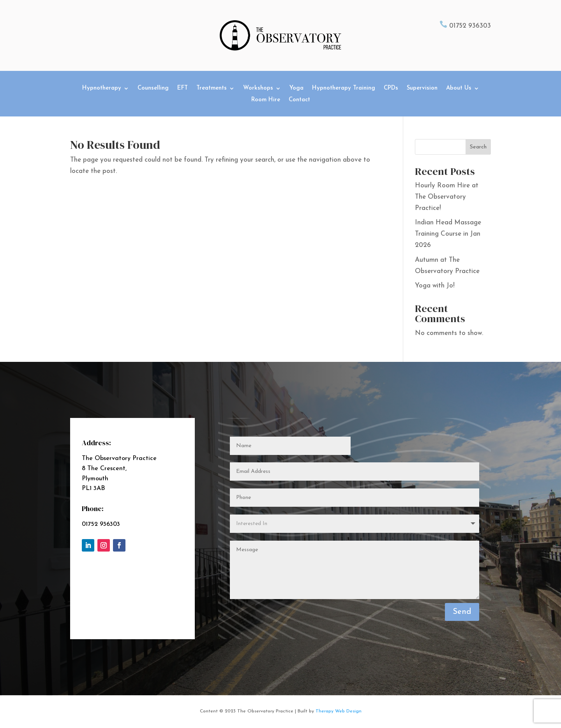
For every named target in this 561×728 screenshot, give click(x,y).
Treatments (212, 88)
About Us (459, 88)
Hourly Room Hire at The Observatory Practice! (447, 197)
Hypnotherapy (102, 88)
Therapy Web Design (339, 712)
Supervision (422, 88)
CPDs (391, 88)
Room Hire (266, 100)
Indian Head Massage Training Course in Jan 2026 (448, 234)
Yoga (296, 88)
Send (462, 612)
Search (478, 147)
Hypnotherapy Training (344, 88)
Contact (299, 100)
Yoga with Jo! (435, 286)
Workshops (258, 88)
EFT (183, 88)
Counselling (153, 88)
